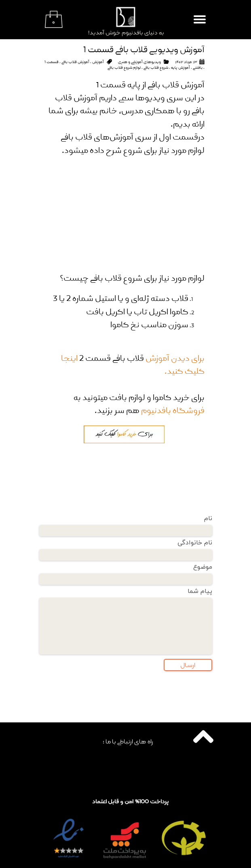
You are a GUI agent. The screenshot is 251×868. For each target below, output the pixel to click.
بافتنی (198, 68)
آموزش (98, 62)
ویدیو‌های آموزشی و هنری (139, 62)
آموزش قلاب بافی (75, 62)
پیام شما (200, 591)
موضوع (203, 567)
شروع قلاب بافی (156, 68)
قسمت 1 (52, 62)
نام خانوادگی (195, 543)
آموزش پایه (180, 68)
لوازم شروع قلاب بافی (124, 68)
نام (208, 519)
